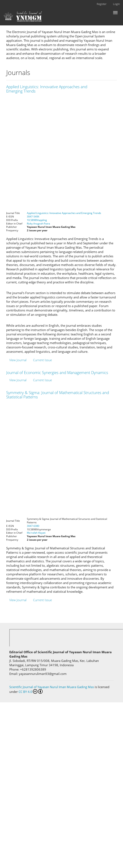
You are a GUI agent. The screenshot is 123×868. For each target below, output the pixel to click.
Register (102, 4)
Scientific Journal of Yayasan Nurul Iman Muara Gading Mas (52, 687)
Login (116, 4)
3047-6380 (33, 526)
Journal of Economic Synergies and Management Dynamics (57, 373)
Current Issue (42, 360)
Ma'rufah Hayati (36, 533)
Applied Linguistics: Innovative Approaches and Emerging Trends (47, 89)
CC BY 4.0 (31, 691)
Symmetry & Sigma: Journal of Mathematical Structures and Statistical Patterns (58, 395)
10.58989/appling (37, 220)
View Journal (18, 360)
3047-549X (33, 217)
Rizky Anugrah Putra (38, 224)
